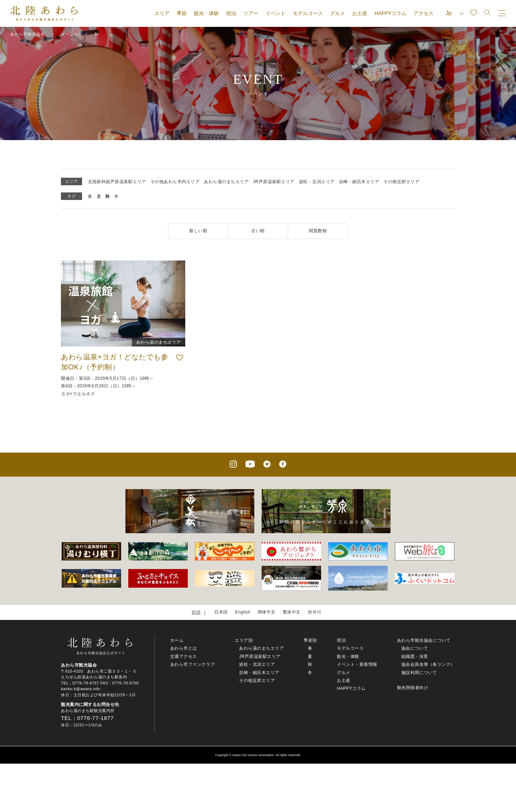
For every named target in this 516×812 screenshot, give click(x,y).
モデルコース (308, 13)
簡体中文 (266, 613)
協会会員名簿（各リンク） (428, 665)
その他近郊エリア (401, 182)
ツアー (251, 13)
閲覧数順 (318, 231)
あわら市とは (184, 649)
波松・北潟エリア (317, 182)
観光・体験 (206, 13)
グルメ (338, 13)
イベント (276, 13)
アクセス (424, 13)
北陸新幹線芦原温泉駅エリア (117, 182)
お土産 (360, 13)
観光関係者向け (413, 688)
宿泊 (231, 13)
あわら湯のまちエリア (226, 182)
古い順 (258, 231)
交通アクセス (184, 657)
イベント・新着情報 (357, 665)
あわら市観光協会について (424, 641)
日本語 (219, 613)
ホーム (177, 641)
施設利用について (419, 673)
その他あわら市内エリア (175, 182)
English (241, 613)
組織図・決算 (415, 657)
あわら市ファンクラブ (193, 665)
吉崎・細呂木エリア (359, 182)
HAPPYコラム (390, 13)
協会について (415, 649)
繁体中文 (293, 613)
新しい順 (198, 231)
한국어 (317, 613)
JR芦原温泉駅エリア (274, 182)
